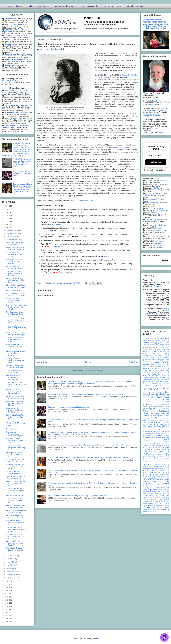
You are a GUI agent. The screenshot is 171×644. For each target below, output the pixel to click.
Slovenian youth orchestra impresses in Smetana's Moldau (70, 407)
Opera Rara (158, 452)
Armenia (152, 344)
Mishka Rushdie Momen (158, 231)
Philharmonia (147, 460)
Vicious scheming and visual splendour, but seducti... (16, 248)
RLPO (162, 468)
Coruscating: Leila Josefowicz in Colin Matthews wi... (14, 410)
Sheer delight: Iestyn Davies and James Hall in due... (16, 286)
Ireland (154, 420)
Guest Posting (154, 416)
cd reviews (165, 375)
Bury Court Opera (148, 363)
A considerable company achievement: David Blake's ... (15, 467)
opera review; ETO (155, 454)
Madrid (145, 432)
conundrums (158, 388)
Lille (151, 428)
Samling (152, 474)
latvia (167, 422)
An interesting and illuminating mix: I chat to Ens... (16, 424)
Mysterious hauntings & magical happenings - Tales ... (15, 347)
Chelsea (145, 377)
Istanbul (159, 420)
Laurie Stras (149, 236)
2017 (7, 585)
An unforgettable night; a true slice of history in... (15, 516)
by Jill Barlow (157, 367)
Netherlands (157, 438)
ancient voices (164, 342)
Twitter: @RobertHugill (65, 6)
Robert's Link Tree (15, 6)
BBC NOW (158, 352)
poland (145, 462)
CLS (149, 381)
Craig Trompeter (151, 203)
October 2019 (12, 237)
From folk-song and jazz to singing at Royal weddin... (16, 261)
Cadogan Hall (164, 370)
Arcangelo (146, 344)
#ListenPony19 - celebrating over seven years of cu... (16, 294)
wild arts (160, 507)
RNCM (167, 468)
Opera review (124, 240)
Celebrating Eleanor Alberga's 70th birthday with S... (15, 441)
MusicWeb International (160, 314)
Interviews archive (135, 6)
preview (147, 464)
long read (154, 430)
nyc (163, 446)
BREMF (146, 357)
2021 (7, 222)
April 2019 (10, 568)
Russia (163, 470)
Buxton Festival (160, 363)
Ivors (167, 420)
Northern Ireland (149, 446)
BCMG (145, 353)
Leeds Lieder (164, 424)
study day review (148, 488)
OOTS (162, 448)
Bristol (157, 357)
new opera (146, 440)
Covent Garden (152, 390)
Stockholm (146, 486)
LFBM (164, 426)
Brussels (156, 361)
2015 (7, 591)
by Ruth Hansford (155, 369)
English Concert (163, 398)
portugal (151, 462)
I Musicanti (107, 77)
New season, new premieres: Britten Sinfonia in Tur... (14, 391)
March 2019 (11, 571)
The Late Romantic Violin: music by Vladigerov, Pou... (15, 500)
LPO (159, 430)
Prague (158, 462)
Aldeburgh (146, 342)
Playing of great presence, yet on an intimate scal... (16, 397)
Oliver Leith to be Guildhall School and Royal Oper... (16, 334)
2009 (7, 609)
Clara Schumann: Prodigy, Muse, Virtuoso (15, 243)
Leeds (156, 424)
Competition (156, 383)
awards (167, 344)
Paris (155, 458)
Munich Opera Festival (149, 434)
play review (165, 460)
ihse (168, 418)
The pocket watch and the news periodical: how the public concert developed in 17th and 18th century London (89, 445)
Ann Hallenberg (162, 225)
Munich (167, 432)
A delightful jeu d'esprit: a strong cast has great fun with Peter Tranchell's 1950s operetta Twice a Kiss (86, 394)
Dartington (151, 392)
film (158, 404)
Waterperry (159, 501)
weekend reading (154, 503)
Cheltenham (154, 377)
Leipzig (145, 426)
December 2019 (13, 230)
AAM (167, 338)
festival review (153, 404)
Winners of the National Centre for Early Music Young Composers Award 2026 (77, 496)
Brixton (151, 361)
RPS (159, 470)
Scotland (146, 476)
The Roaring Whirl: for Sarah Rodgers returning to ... (16, 328)
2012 (7, 600)
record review (157, 467)
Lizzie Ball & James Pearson (155, 210)
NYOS (145, 448)
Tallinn (145, 490)
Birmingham (147, 355)
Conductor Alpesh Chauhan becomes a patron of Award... (16, 307)
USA (167, 497)
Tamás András (118, 147)
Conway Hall (59, 49)
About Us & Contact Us (39, 6)
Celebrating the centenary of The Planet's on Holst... (16, 366)
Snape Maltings (148, 480)
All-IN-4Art (154, 342)
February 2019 (12, 574)
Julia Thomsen (158, 188)
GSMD (145, 416)
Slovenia (157, 478)
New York (153, 440)
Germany (166, 408)
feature (160, 402)
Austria (162, 344)
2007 (7, 616)
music (162, 434)
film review (163, 404)
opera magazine (163, 449)
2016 (7, 588)
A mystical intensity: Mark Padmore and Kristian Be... (15, 321)
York (149, 511)
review (145, 468)
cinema (152, 379)
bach (144, 346)
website (145, 503)
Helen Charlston (162, 181)
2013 (7, 597)
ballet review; (165, 346)
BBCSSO (166, 352)
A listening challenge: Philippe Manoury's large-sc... (16, 448)
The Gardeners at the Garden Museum (14, 473)
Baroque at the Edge (162, 348)
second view (165, 476)
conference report (148, 388)
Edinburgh (151, 396)
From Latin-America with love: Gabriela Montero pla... (15, 314)
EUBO (167, 400)
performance (164, 458)
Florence (156, 406)
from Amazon (155, 286)
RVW (167, 470)
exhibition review (152, 402)
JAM (144, 422)
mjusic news (160, 432)
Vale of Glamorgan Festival (153, 499)
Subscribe (156, 162)
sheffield (145, 478)
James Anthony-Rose (153, 220)
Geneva (160, 408)
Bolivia (155, 355)
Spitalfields (147, 484)
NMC (154, 442)
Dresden (145, 394)
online (158, 448)
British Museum (164, 357)
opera (167, 448)
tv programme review (154, 497)
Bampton (146, 348)
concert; (166, 386)
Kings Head (151, 422)
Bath (144, 350)
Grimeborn (165, 414)
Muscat (158, 434)
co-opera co (160, 381)
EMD (152, 398)
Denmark (159, 392)
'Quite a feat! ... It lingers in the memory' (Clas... (16, 478)
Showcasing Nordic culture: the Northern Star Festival (16, 354)
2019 (7, 228)
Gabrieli (145, 408)
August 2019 (11, 556)
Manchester (152, 432)
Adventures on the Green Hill (158, 340)
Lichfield (145, 428)
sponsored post (156, 484)
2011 (7, 603)
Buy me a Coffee (159, 132)
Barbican (152, 348)
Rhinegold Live (152, 468)
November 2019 (13, 234)
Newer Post (42, 362)
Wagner (145, 501)
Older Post (133, 362)
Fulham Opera (164, 406)
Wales (152, 501)
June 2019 (11, 562)
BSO (161, 361)
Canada (153, 372)
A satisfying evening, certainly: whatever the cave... (15, 360)
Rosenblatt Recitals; (150, 470)
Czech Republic (164, 390)
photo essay (156, 460)
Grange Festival (163, 412)
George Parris (158, 208)
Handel (154, 418)
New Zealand (160, 440)
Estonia (157, 400)
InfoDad (166, 319)
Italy (164, 420)
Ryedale (145, 472)
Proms (155, 464)
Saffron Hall (153, 472)
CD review (84, 237)
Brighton (152, 357)
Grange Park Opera (151, 414)
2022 (7, 219)
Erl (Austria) (151, 400)
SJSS (151, 478)
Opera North (148, 452)
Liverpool (156, 428)
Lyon (167, 430)
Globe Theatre (149, 410)
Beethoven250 (156, 353)
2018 (7, 581)
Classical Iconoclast (165, 309)
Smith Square (165, 478)
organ (163, 454)
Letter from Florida (154, 426)
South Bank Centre (160, 482)
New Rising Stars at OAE (15, 495)
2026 (7, 206)
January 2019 (12, 577)
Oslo (167, 454)
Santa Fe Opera (160, 474)
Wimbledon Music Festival (151, 509)
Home (43, 276)
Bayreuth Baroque (154, 350)
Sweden (158, 488)
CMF (153, 381)
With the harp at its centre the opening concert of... (16, 267)
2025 (7, 209)
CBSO (164, 372)
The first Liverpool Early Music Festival (15, 371)
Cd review (62, 231)
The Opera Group (156, 491)
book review (164, 355)
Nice (151, 442)
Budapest (166, 361)
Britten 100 (160, 359)
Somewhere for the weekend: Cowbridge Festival (15, 543)
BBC (151, 352)
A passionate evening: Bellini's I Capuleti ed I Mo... (15, 522)
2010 (7, 606)
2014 (7, 594)
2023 (7, 215)
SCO (167, 474)
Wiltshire (166, 507)
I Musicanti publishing (88, 200)
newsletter (146, 442)
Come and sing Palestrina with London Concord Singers (15, 403)
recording (166, 467)
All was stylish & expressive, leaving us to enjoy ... (16, 511)
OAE (148, 448)
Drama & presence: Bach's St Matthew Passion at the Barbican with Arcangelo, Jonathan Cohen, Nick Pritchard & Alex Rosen (23, 188)
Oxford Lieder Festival (156, 456)
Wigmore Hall (149, 507)
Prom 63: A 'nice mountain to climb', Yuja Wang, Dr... (15, 483)
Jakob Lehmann (159, 242)
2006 (7, 619)
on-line (153, 448)
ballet (148, 346)
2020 (7, 225)
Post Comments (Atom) (93, 371)
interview (58, 224)
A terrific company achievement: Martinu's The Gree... (15, 254)
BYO (151, 370)
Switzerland (165, 488)
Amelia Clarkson (158, 214)
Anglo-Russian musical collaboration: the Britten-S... (16, 280)
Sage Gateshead (163, 472)
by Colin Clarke (161, 365)
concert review (48, 49)
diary (167, 392)
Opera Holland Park (150, 449)
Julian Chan (155, 207)
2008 (7, 612)
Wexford (150, 505)
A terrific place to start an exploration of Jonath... (15, 461)
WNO (162, 509)
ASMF (157, 344)
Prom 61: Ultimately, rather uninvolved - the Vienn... (16, 506)
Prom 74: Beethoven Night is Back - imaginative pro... (16, 417)
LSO (163, 430)
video (166, 499)
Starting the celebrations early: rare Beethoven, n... (15, 455)
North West (156, 444)
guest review (164, 416)
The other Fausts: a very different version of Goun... (15, 340)
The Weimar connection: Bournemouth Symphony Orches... (16, 529)
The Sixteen (151, 493)
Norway (159, 446)
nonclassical (160, 442)
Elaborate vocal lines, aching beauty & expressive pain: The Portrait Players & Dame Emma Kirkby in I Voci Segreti (91, 458)
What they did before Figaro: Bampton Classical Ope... (14, 377)
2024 (7, 212)
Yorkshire (154, 511)
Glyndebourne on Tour (150, 412)
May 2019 (10, 565)
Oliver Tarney (157, 190)
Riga (159, 468)
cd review (154, 375)
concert (166, 383)
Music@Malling (12, 429)
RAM (163, 464)
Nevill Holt (165, 438)
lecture (151, 424)
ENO (144, 400)
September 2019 (13, 240)
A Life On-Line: (160, 338)
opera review (84, 266)
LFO (167, 426)
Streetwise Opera (163, 486)
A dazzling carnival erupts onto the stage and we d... (15, 536)
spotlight (165, 484)
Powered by (156, 170)
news (166, 440)
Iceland (162, 418)
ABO (144, 340)
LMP (162, 428)
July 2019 (10, 559)
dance (144, 392)
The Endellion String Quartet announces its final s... (15, 273)
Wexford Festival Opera (161, 505)
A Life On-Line (148, 338)
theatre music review (162, 493)
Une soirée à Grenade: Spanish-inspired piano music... (15, 550)
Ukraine (163, 497)
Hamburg (146, 418)
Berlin (167, 353)
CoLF (167, 381)
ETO (162, 400)
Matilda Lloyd (158, 247)
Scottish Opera (155, 476)
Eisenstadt (146, 398)
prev (167, 462)
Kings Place (160, 422)
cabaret (155, 371)
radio (159, 464)
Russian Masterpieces (14, 290)
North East (147, 444)
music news (157, 436)
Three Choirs (159, 495)
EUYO (145, 402)
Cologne (145, 383)
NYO (167, 446)
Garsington (153, 408)
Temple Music (152, 490)
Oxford (145, 456)
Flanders (151, 406)
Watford (167, 501)
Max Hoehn (155, 184)
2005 (7, 622)
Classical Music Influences (152, 116)
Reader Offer (147, 467)
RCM (167, 464)
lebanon (145, 424)
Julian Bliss (158, 246)
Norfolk (166, 442)
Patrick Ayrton (157, 229)
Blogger (95, 639)
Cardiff (159, 372)
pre (163, 462)
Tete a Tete (162, 490)
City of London (158, 379)
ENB (155, 398)
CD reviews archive (113, 6)
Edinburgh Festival (162, 396)
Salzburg (146, 474)
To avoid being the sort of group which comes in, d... (15, 490)
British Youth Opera (149, 359)
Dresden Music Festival (157, 394)
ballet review (155, 346)
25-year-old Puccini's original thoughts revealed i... (14, 300)
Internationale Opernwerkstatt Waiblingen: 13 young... (16, 434)
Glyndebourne (164, 410)
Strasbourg (154, 486)
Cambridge (146, 372)
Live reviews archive (90, 6)
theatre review (148, 495)
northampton (165, 444)
